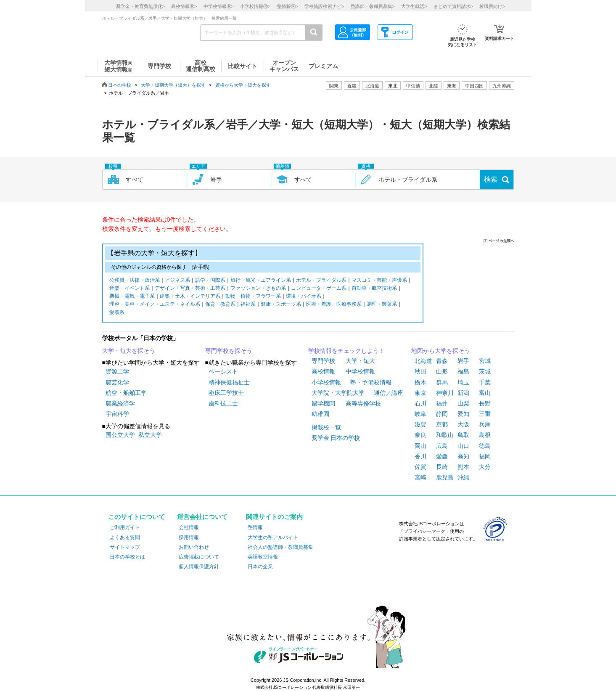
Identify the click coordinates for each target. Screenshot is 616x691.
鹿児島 (445, 477)
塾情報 (255, 527)
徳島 (485, 446)
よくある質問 (125, 537)
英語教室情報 (263, 557)
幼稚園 (320, 414)
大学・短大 (360, 361)
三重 (485, 414)
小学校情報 (326, 382)
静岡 (442, 414)
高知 (463, 456)
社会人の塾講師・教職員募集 (280, 547)
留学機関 (323, 403)
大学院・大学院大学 (338, 393)
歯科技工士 (223, 403)
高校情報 (323, 371)
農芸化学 (117, 382)
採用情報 (189, 537)
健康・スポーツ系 (281, 305)
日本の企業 (260, 567)
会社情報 (189, 527)
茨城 (485, 371)
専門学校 (323, 361)
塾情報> (288, 6)
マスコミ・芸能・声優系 (379, 281)
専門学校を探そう (229, 351)
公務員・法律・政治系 (135, 281)
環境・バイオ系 (304, 297)
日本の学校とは (127, 557)
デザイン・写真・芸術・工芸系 (190, 289)
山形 (442, 371)
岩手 (463, 361)
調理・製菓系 (382, 305)
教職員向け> (492, 6)
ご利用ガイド (125, 527)
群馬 (442, 382)
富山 (485, 393)
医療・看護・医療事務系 (334, 305)
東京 (420, 393)
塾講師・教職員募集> (373, 6)
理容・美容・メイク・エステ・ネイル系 (155, 305)
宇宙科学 (117, 414)
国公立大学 (120, 435)
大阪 (463, 424)
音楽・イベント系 (130, 289)
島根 (485, 435)
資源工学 (117, 371)
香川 (420, 456)
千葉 (485, 382)
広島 (442, 446)
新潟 (463, 393)
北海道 (372, 86)
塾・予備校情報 (371, 382)
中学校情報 (360, 371)
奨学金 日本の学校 (336, 438)
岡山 (420, 446)
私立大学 (150, 435)
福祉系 (248, 305)
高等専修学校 (363, 403)
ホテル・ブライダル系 (321, 281)
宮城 (485, 361)
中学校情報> (219, 6)
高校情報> (184, 6)
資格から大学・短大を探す (243, 85)
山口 (463, 446)
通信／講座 (389, 393)
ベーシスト (223, 371)
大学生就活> (414, 6)
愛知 (463, 414)
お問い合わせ (194, 547)
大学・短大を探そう (129, 351)
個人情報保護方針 (199, 567)
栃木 (420, 382)
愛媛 (442, 456)
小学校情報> (255, 6)
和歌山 (445, 435)
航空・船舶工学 (126, 393)
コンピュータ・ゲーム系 (319, 289)
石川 (420, 403)
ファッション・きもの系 (258, 289)
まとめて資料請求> (453, 6)
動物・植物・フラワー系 (253, 297)
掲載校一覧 (326, 427)
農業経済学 (120, 403)
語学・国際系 (210, 281)
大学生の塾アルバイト (273, 537)
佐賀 (420, 467)
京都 (442, 424)
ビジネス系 (177, 281)
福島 (463, 371)
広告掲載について (199, 557)
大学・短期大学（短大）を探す (173, 85)
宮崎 (420, 477)
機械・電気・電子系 (132, 297)
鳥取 (463, 435)
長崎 (442, 467)
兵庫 (485, 424)
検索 (491, 179)
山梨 (463, 403)
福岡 (485, 456)
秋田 (420, 371)
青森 (442, 361)
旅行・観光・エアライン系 (261, 281)
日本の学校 (120, 85)
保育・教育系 (220, 305)
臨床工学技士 (226, 393)
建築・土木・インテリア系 (190, 297)
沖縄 (463, 477)
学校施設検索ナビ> (324, 6)
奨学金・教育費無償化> (140, 6)
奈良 (420, 435)
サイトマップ (125, 547)
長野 (485, 403)
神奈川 (445, 393)
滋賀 (420, 424)
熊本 (463, 467)
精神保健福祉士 (229, 382)
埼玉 (463, 382)
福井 (442, 403)
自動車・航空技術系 (374, 289)
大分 (485, 467)
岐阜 (420, 414)
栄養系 (117, 313)
